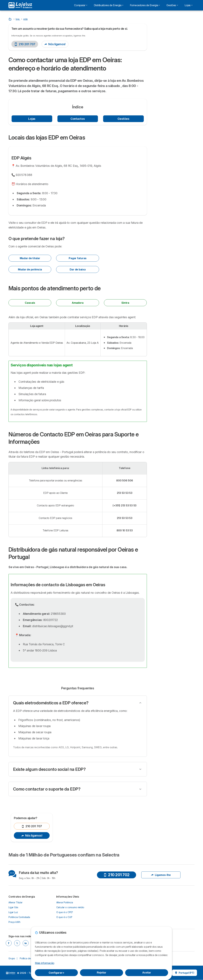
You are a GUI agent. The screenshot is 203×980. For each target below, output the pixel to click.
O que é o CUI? (64, 917)
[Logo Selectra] (20, 5)
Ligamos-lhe (161, 875)
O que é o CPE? (65, 912)
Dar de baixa (78, 269)
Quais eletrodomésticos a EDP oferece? (51, 703)
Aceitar (147, 973)
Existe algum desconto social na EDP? (49, 769)
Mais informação (45, 963)
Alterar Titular (16, 902)
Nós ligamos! (55, 44)
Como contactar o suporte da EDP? (47, 789)
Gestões (123, 119)
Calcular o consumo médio (70, 907)
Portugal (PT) (184, 973)
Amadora (78, 303)
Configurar (56, 973)
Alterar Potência (65, 902)
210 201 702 (117, 875)
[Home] (10, 19)
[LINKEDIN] (26, 943)
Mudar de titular (30, 258)
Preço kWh (14, 922)
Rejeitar (101, 973)
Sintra (125, 303)
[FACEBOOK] (9, 943)
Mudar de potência (30, 269)
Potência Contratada (19, 917)
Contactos (78, 119)
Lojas (32, 119)
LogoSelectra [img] (11, 973)
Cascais (30, 303)
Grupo (12, 958)
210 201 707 (25, 44)
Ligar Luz (13, 912)
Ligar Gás (13, 907)
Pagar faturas (78, 258)
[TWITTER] (17, 943)
